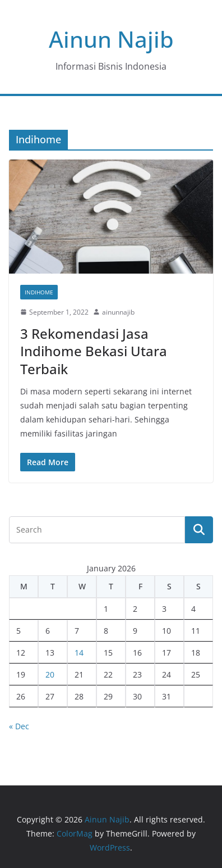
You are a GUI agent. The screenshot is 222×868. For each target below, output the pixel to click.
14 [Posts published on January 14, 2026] (79, 653)
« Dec (19, 726)
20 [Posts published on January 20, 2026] (50, 674)
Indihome (39, 292)
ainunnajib (118, 312)
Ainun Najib (111, 39)
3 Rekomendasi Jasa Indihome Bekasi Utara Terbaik (94, 351)
